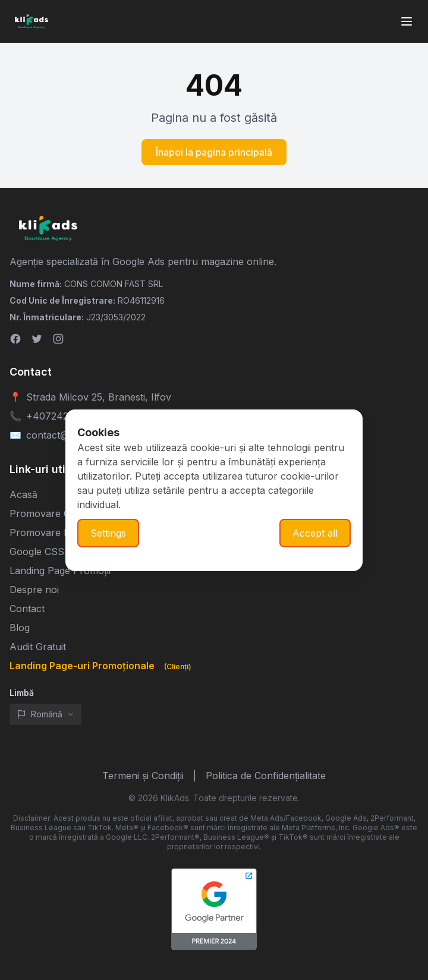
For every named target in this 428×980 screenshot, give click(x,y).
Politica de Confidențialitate (266, 776)
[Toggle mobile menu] (407, 21)
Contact (27, 609)
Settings (108, 533)
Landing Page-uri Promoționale (103, 666)
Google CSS (37, 552)
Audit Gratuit (38, 647)
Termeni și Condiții (143, 776)
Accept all (315, 533)
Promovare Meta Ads (58, 532)
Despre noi (34, 590)
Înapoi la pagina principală (214, 152)
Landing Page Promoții (60, 571)
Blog (20, 628)
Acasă (23, 494)
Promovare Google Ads (63, 513)
